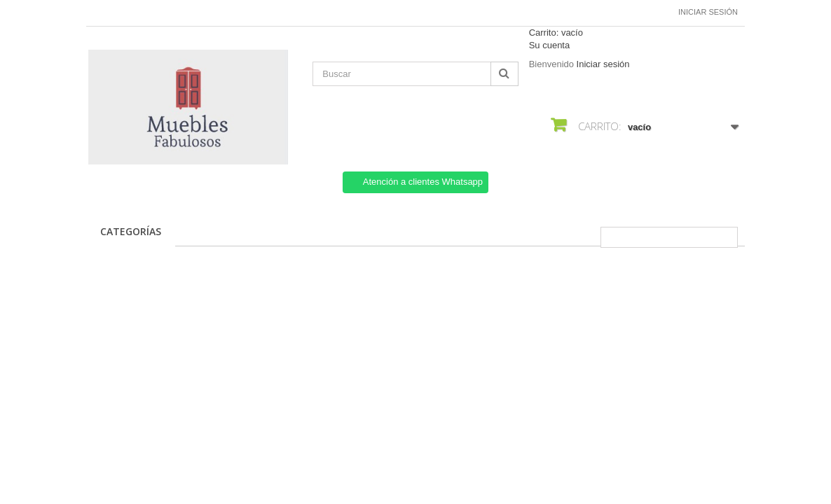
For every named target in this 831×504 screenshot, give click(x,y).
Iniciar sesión (708, 12)
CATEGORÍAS (131, 231)
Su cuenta (550, 45)
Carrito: (556, 33)
